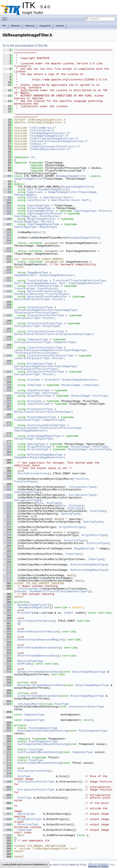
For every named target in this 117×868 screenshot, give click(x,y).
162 (7, 396)
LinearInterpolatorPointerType (50, 356)
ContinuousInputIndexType (46, 425)
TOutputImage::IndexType (79, 385)
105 (7, 214)
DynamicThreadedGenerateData (39, 672)
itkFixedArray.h (42, 128)
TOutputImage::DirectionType (89, 449)
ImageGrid (45, 26)
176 (7, 436)
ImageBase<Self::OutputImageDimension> (44, 275)
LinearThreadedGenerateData (38, 696)
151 (7, 364)
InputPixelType (38, 404)
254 (7, 549)
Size (40, 503)
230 (7, 514)
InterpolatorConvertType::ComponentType (44, 342)
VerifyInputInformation (35, 621)
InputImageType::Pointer (92, 211)
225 (7, 508)
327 (7, 656)
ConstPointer (37, 200)
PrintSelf (25, 613)
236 (7, 522)
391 (7, 835)
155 (7, 380)
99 (7, 197)
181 (7, 449)
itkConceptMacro (30, 589)
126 (7, 272)
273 (7, 570)
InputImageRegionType (43, 224)
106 (7, 219)
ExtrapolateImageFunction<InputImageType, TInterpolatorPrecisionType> (47, 368)
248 (7, 540)
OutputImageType (39, 208)
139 (7, 315)
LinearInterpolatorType (45, 348)
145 (7, 339)
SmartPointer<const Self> (70, 200)
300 (7, 621)
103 (7, 208)
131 (7, 281)
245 (7, 535)
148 (7, 356)
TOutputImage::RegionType (33, 439)
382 (7, 790)
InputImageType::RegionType (35, 227)
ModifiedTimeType (30, 661)
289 (7, 605)
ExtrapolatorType (40, 364)
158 (7, 385)
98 (7, 192)
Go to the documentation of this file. (25, 46)
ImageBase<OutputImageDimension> (39, 457)
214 (7, 495)
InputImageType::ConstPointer (36, 216)
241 (7, 532)
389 (7, 825)
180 (7, 447)
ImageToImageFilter (28, 179)
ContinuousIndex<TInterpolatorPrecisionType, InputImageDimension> (49, 429)
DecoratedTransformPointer (47, 297)
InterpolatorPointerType (45, 315)
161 (7, 390)
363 (7, 731)
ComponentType (37, 339)
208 (7, 490)
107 (7, 224)
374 (7, 763)
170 (7, 417)
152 (7, 372)
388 (7, 819)
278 (7, 578)
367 (7, 744)
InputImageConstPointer (45, 214)
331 (7, 664)
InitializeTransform (33, 771)
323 (7, 648)
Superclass (35, 192)
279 (7, 581)
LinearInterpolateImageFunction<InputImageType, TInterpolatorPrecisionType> (52, 352)
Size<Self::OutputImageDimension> (70, 380)
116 (7, 243)
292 (7, 613)
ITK (4, 26)
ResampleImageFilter (71, 176)
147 (7, 348)
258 (7, 554)
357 (7, 704)
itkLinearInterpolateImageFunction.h (58, 141)
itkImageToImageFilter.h (49, 136)
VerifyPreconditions (33, 473)
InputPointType (38, 390)
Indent (69, 613)
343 (7, 672)
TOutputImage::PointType (89, 396)
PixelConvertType (40, 409)
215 (7, 498)
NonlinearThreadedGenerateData (41, 685)
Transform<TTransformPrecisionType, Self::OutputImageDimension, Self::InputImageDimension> (61, 282)
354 (7, 696)
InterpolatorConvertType (45, 331)
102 (7, 206)
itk (33, 157)
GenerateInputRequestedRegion (40, 640)
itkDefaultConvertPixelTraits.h (54, 147)
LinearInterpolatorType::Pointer (39, 358)
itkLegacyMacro (29, 704)
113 (7, 238)
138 (7, 307)
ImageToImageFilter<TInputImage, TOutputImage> (57, 193)
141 (7, 323)
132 (7, 286)
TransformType (37, 281)
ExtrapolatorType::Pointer (34, 374)
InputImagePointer (41, 211)
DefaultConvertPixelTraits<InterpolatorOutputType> (53, 334)
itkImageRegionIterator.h (50, 133)
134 (7, 297)
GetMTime (24, 664)
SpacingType (36, 444)
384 (7, 798)
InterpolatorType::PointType (36, 393)
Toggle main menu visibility (6, 17)
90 (7, 176)
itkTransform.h (42, 130)
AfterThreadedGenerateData (38, 656)
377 (7, 771)
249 (7, 543)
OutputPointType (39, 396)
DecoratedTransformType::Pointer (39, 299)
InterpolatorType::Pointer (34, 318)
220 (7, 506)
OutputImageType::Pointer (33, 222)
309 (7, 632)
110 (7, 232)
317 (7, 640)
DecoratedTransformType (45, 291)
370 (7, 752)
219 (7, 503)
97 (7, 189)
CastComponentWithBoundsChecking (42, 731)
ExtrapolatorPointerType (45, 372)
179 (7, 444)
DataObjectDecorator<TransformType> (41, 294)
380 (7, 782)
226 (7, 511)
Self (30, 189)
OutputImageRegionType (44, 436)
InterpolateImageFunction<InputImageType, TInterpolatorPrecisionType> (47, 311)
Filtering (30, 26)
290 (7, 607)
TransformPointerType (43, 286)
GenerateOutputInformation (38, 632)
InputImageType (38, 206)
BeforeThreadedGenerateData (38, 648)
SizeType (33, 380)
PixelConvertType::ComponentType (39, 420)
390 (7, 830)
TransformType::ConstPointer (36, 289)
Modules (16, 26)
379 (7, 776)
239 (7, 527)
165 (7, 401)
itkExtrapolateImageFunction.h (54, 139)
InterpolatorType (40, 307)
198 (7, 479)
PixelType (34, 401)
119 (7, 251)
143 (7, 331)
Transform (81, 479)
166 (7, 404)
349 (7, 685)
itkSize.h (37, 144)
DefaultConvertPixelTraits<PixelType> (43, 412)
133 (7, 291)
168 (7, 409)
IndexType (34, 385)
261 (7, 559)
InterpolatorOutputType (45, 323)
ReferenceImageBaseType (45, 455)
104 (7, 211)
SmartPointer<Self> (57, 197)
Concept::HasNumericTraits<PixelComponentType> (52, 591)
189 (7, 473)
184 (7, 455)
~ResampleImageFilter (34, 607)
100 (7, 200)
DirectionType (37, 449)
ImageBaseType (37, 272)
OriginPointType (39, 447)
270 (7, 565)
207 (7, 487)
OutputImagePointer (41, 219)
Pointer (33, 197)
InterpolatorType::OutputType (36, 326)
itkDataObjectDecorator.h (50, 149)
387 (7, 814)
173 (7, 425)
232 (7, 519)
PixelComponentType (41, 417)
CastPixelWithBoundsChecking (39, 752)
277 (7, 575)
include (60, 26)
